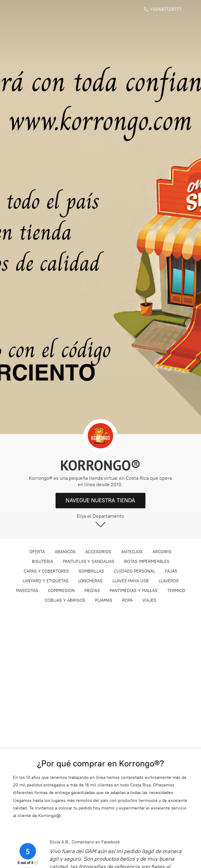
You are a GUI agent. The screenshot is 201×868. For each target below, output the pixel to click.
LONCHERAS (90, 581)
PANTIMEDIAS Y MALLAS (134, 591)
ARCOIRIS (162, 552)
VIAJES (149, 600)
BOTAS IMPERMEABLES (147, 562)
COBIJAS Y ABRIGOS (65, 600)
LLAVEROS (169, 581)
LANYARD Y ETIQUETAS (46, 581)
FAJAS (171, 571)
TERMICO (176, 591)
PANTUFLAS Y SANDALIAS (89, 562)
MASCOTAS (27, 591)
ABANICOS (65, 552)
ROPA (127, 600)
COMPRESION (61, 591)
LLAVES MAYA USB (131, 581)
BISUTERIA (43, 562)
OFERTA (37, 552)
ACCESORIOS (98, 552)
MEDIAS (92, 591)
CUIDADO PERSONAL (135, 571)
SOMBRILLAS (91, 571)
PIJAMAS (104, 600)
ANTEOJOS (132, 552)
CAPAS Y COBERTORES (46, 571)
